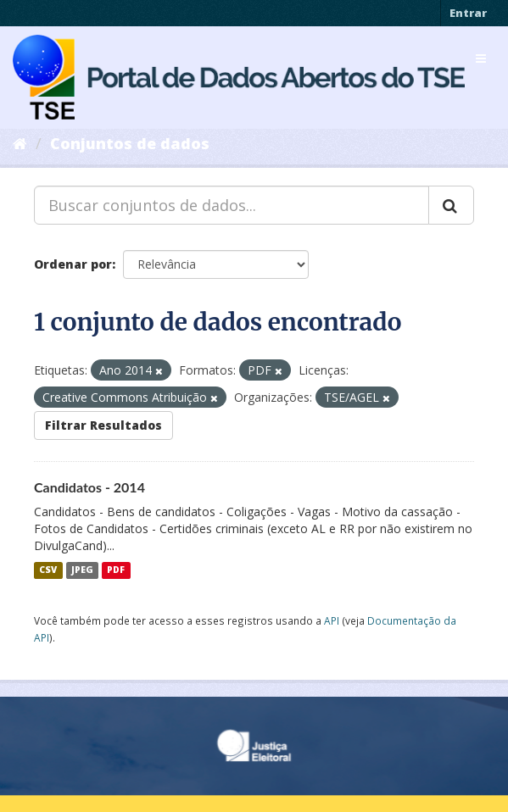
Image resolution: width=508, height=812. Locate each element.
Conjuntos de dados (130, 143)
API (332, 620)
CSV (48, 570)
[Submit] (451, 205)
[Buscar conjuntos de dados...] (232, 205)
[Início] (20, 143)
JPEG (82, 570)
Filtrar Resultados (103, 425)
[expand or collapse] (481, 58)
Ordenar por (73, 264)
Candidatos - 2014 (89, 487)
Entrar (468, 13)
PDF (116, 570)
